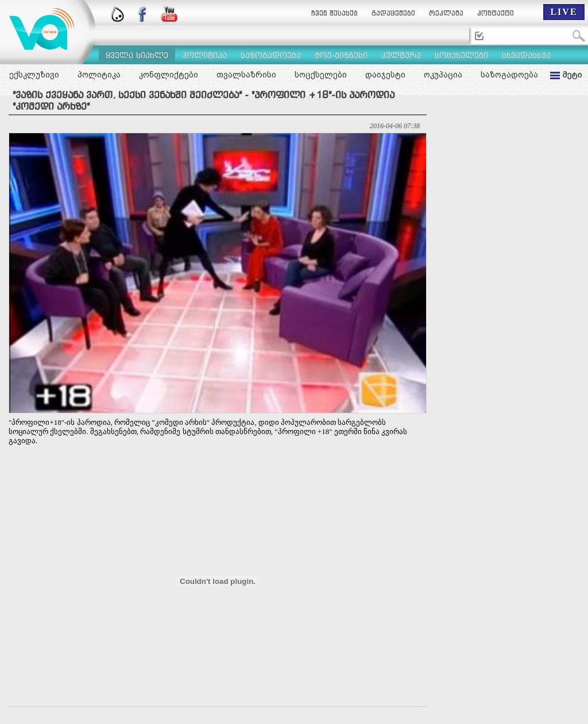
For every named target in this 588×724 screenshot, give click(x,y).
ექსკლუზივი (34, 75)
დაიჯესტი (385, 75)
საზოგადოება (509, 75)
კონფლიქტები (169, 75)
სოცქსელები (321, 75)
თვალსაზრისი (246, 75)
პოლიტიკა (99, 75)
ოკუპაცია (443, 75)
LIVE (564, 12)
